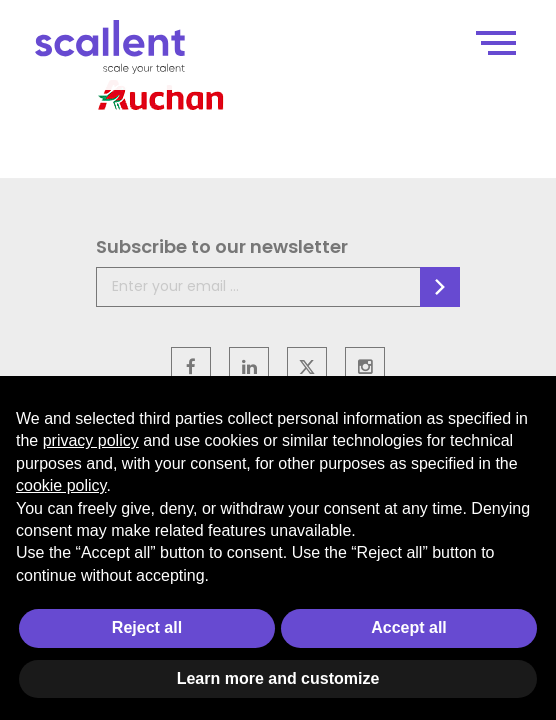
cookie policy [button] (61, 485)
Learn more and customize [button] (278, 678)
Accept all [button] (409, 627)
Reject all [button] (147, 627)
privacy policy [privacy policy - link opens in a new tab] (91, 440)
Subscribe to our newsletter (222, 246)
